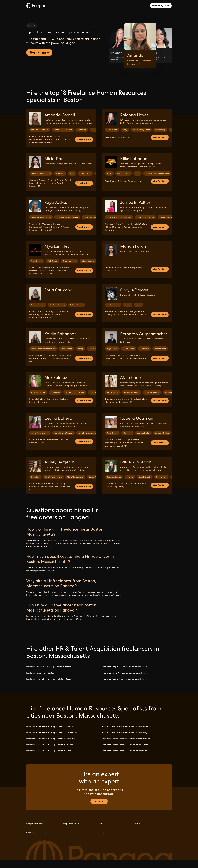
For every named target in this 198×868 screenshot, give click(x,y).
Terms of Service (141, 841)
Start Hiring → (39, 79)
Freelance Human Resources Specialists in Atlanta (125, 753)
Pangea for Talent (71, 832)
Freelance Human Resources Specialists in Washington (52, 741)
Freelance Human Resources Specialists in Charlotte (126, 747)
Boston (32, 26)
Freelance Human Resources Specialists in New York (50, 735)
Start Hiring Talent (161, 6)
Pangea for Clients (35, 832)
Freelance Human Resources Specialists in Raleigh (125, 741)
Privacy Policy (104, 841)
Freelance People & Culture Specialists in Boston (49, 675)
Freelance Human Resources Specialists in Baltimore (126, 735)
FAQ (101, 832)
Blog (138, 832)
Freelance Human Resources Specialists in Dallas (125, 759)
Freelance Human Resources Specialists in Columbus (51, 747)
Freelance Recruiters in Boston (40, 681)
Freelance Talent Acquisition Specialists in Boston (125, 681)
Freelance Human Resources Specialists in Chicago (50, 753)
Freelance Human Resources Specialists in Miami (49, 759)
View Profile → (84, 148)
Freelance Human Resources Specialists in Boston (49, 687)
